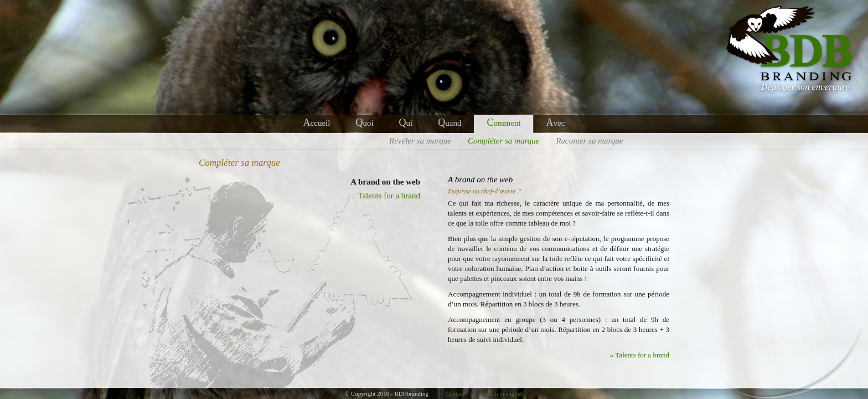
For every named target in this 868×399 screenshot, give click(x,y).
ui (406, 123)
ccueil (317, 123)
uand (449, 123)
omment (503, 123)
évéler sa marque (420, 141)
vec (556, 123)
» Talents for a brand (640, 355)
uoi (364, 123)
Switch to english (502, 393)
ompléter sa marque (503, 141)
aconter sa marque (589, 141)
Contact (454, 393)
